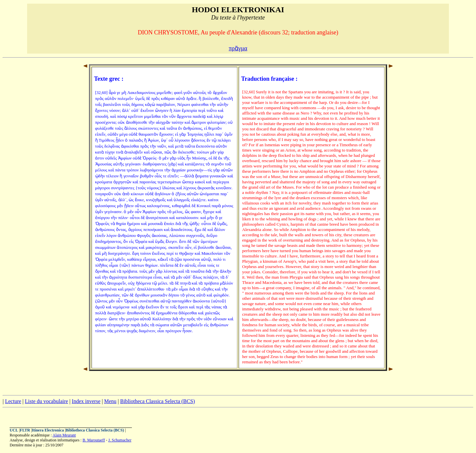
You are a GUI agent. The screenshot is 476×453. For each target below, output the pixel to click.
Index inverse (86, 401)
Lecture (13, 401)
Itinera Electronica (48, 430)
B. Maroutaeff (94, 440)
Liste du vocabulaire (46, 401)
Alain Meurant (64, 435)
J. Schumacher (120, 440)
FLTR (25, 430)
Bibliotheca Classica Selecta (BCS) (157, 401)
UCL (14, 430)
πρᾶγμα (238, 48)
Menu (110, 401)
